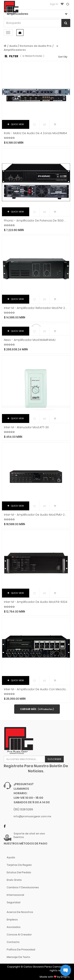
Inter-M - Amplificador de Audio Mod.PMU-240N (36, 515)
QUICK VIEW (16, 124)
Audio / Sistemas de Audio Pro (30, 46)
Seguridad (14, 902)
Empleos (12, 920)
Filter (11, 56)
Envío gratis (14, 880)
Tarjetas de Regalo (19, 865)
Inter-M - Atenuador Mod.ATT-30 (26, 427)
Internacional (15, 895)
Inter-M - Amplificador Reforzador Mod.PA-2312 (36, 308)
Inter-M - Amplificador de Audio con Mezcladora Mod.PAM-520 (36, 689)
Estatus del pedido (19, 872)
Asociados (14, 927)
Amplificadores (15, 50)
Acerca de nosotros (20, 912)
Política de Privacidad (21, 950)
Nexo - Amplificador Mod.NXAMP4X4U (30, 340)
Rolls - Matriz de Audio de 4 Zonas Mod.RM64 (35, 133)
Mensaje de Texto (18, 957)
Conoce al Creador (19, 935)
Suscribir (54, 759)
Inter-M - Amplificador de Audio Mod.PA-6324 (36, 602)
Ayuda (11, 857)
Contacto (13, 942)
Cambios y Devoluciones (23, 887)
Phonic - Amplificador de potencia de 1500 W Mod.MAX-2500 (36, 221)
